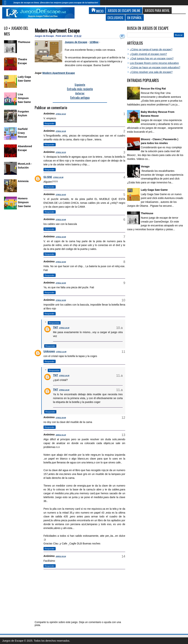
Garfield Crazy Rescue (23, 133)
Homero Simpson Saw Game (24, 202)
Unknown (49, 351)
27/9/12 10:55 (61, 283)
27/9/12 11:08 (61, 352)
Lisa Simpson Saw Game (24, 98)
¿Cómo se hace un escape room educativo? (155, 67)
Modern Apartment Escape (57, 30)
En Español (135, 18)
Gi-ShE (48, 177)
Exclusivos (115, 18)
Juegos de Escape (45, 36)
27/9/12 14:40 (64, 390)
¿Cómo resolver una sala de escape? (151, 72)
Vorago (145, 166)
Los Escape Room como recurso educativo (154, 63)
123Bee (94, 42)
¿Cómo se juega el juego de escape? (151, 49)
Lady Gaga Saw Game (154, 190)
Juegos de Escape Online (124, 10)
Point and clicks (65, 36)
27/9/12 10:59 (61, 300)
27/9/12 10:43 (61, 195)
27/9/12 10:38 (58, 177)
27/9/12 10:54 (61, 262)
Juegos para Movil (157, 10)
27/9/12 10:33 (61, 152)
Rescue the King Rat (153, 89)
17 (122, 36)
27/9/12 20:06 (61, 418)
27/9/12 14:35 (64, 376)
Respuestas (54, 323)
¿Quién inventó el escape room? (148, 54)
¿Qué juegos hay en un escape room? (152, 58)
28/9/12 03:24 (61, 556)
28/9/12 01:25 (61, 435)
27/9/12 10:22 (61, 114)
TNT (56, 327)
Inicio (7, 3)
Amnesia (23, 181)
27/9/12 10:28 (61, 131)
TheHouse (24, 42)
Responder (50, 123)
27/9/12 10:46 (61, 220)
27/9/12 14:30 (64, 328)
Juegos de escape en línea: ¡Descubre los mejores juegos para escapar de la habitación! (56, 3)
